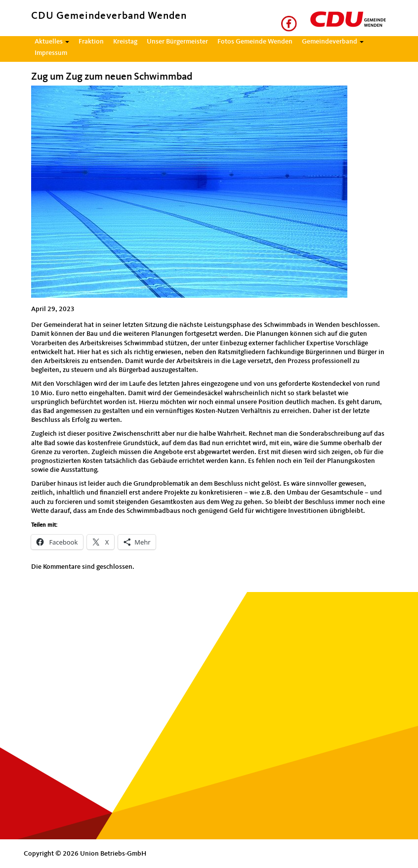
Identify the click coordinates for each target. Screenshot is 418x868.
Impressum (51, 53)
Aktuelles (52, 42)
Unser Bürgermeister (177, 42)
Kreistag (125, 42)
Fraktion (91, 42)
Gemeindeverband (333, 42)
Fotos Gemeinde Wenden (255, 42)
